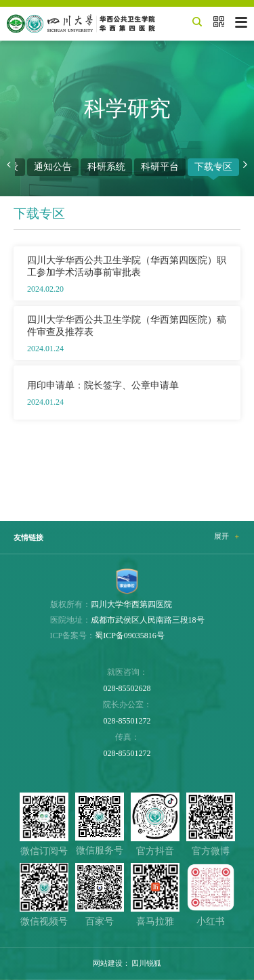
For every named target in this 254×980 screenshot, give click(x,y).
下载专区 (213, 167)
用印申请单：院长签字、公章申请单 (103, 385)
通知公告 (53, 167)
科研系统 (106, 167)
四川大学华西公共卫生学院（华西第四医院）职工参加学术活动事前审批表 (127, 266)
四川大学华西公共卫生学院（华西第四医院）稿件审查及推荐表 (127, 326)
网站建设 (108, 963)
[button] (9, 165)
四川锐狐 (146, 963)
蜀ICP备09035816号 (130, 636)
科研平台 (160, 167)
